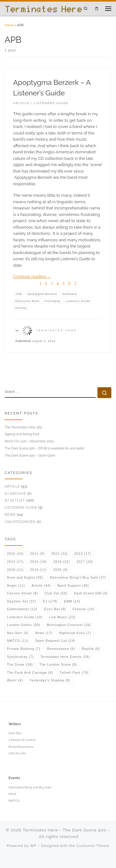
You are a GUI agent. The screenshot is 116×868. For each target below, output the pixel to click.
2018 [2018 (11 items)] (15, 570)
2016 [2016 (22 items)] (62, 562)
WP (33, 846)
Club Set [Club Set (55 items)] (56, 593)
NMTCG (14, 801)
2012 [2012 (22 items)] (59, 554)
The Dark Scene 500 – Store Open (30, 455)
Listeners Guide (21, 507)
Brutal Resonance (21, 747)
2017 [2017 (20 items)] (85, 562)
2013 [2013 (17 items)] (83, 554)
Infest (12, 794)
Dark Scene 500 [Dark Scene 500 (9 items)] (91, 593)
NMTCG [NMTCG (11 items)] (18, 641)
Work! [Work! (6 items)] (15, 680)
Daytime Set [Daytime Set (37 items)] (22, 601)
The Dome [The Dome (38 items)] (20, 665)
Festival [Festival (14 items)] (84, 609)
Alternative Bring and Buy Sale (30, 787)
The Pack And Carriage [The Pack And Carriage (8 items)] (30, 673)
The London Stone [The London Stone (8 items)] (58, 665)
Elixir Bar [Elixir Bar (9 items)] (55, 609)
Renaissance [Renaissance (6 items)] (61, 649)
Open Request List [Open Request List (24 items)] (55, 641)
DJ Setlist (15, 500)
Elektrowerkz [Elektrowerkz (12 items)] (22, 609)
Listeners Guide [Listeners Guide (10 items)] (25, 617)
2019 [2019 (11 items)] (38, 570)
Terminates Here (57, 330)
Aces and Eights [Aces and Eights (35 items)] (25, 578)
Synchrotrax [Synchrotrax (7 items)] (21, 657)
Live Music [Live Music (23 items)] (62, 617)
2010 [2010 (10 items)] (15, 554)
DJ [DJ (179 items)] (50, 601)
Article (12, 486)
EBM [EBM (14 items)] (72, 601)
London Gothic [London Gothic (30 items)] (24, 625)
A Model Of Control (22, 740)
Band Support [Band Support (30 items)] (73, 586)
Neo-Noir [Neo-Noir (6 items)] (18, 633)
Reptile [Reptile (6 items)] (91, 649)
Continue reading (32, 276)
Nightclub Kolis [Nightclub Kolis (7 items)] (75, 633)
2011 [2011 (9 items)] (37, 554)
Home (9, 25)
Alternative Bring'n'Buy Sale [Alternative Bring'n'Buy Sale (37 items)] (78, 578)
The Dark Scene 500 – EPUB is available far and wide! (44, 448)
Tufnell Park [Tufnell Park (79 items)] (74, 673)
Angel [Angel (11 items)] (16, 586)
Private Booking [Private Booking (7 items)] (24, 649)
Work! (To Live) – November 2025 (29, 441)
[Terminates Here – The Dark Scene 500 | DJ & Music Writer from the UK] (43, 8)
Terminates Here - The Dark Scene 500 (64, 830)
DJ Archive (15, 493)
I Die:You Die (17, 753)
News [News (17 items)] (44, 633)
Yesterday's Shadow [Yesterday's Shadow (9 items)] (50, 680)
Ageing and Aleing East (22, 434)
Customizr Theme (93, 846)
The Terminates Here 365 (23, 427)
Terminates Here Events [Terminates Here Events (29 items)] (65, 657)
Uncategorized (20, 522)
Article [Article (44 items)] (41, 586)
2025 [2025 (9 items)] (60, 570)
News (10, 515)
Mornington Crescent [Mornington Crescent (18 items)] (69, 625)
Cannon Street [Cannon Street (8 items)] (23, 593)
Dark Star (15, 733)
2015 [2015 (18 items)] (38, 562)
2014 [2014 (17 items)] (15, 562)
